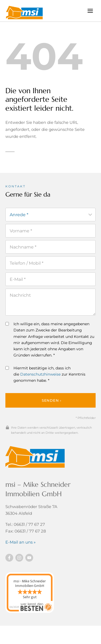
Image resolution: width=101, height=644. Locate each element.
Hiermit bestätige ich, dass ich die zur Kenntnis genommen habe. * (45, 374)
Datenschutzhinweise (40, 374)
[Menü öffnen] (90, 11)
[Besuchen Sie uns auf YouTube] (29, 558)
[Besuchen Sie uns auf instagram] (19, 558)
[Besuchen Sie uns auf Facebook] (9, 558)
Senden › (52, 400)
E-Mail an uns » (20, 542)
